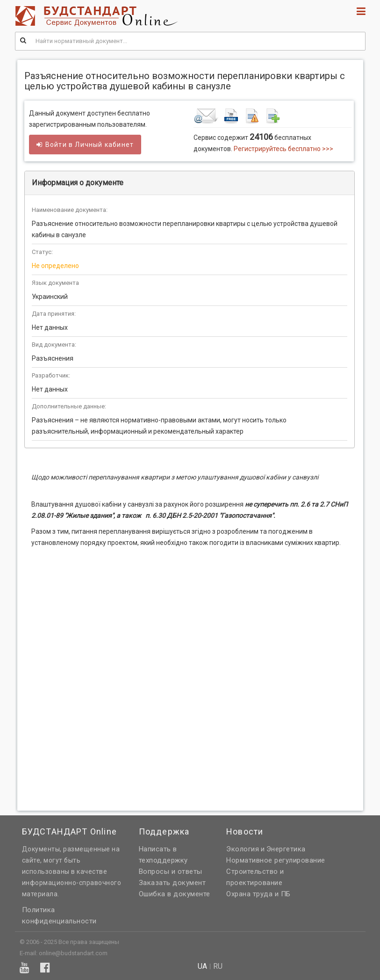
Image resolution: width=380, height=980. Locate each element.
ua (202, 966)
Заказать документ (172, 883)
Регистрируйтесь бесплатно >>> (283, 149)
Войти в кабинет (85, 145)
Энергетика (286, 849)
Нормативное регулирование (276, 860)
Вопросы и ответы (171, 871)
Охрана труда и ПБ (258, 894)
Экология (243, 849)
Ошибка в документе (175, 894)
